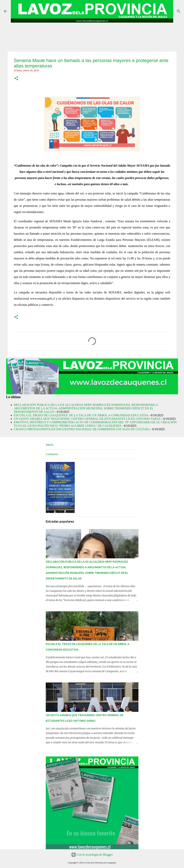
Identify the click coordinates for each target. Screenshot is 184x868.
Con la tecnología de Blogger (92, 855)
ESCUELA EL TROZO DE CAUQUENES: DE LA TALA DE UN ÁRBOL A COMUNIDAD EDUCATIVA (81, 415)
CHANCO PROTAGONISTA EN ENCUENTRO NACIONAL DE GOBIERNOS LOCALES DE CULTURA (82, 429)
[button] (16, 79)
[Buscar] (179, 11)
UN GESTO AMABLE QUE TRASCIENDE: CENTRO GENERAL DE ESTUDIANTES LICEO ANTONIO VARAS (87, 419)
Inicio (50, 445)
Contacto (52, 454)
